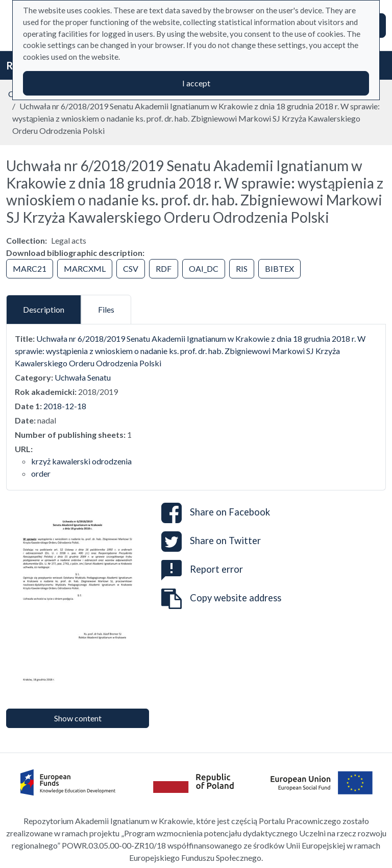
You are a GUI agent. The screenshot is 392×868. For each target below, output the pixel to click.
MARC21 (30, 268)
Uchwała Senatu (83, 377)
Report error (202, 569)
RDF (164, 268)
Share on (216, 513)
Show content (78, 718)
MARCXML (85, 268)
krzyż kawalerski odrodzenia (81, 461)
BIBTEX (279, 268)
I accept (196, 83)
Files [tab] (106, 309)
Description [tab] (44, 309)
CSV (131, 268)
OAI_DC (204, 268)
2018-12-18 (65, 406)
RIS (242, 268)
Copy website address (221, 599)
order (41, 473)
